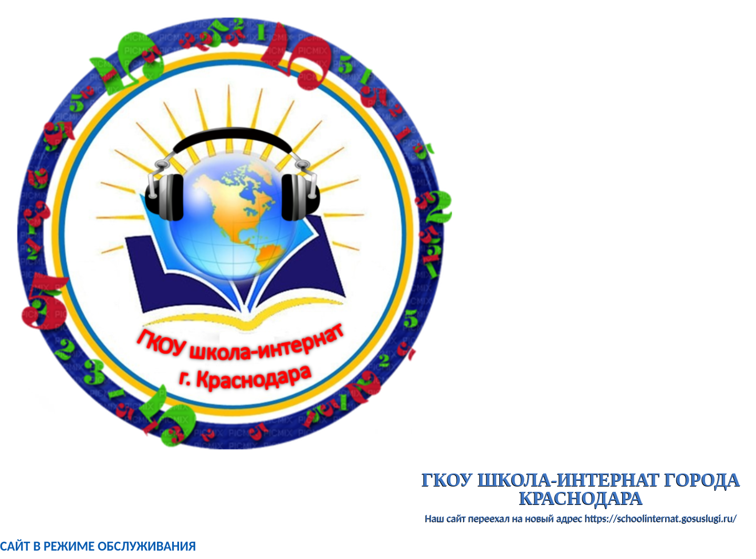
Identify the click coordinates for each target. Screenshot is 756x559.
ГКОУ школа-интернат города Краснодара (581, 489)
